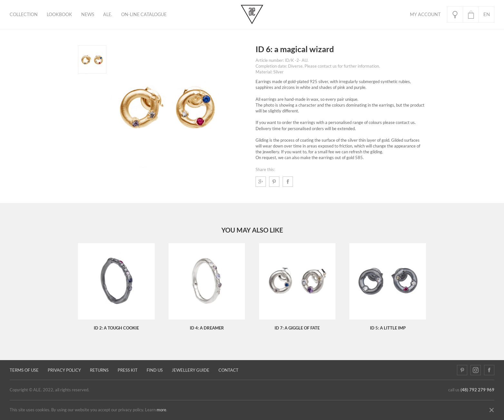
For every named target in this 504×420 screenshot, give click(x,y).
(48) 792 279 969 (477, 390)
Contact (228, 370)
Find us (155, 370)
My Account (425, 14)
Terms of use (24, 370)
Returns (99, 370)
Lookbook (59, 14)
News (88, 14)
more (161, 410)
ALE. (108, 14)
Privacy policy (64, 370)
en (487, 14)
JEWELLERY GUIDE (191, 370)
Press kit (128, 370)
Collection (24, 14)
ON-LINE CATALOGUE (144, 14)
